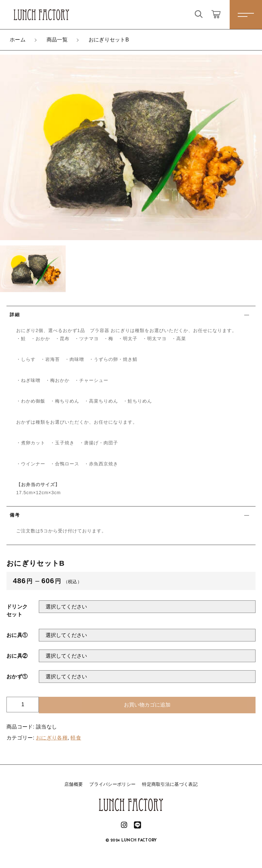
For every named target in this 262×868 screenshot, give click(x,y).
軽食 (76, 738)
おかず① (17, 677)
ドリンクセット (17, 611)
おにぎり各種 (52, 738)
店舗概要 (74, 784)
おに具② (17, 656)
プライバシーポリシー (112, 784)
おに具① (17, 635)
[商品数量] (23, 705)
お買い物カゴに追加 (147, 705)
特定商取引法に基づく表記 (170, 784)
